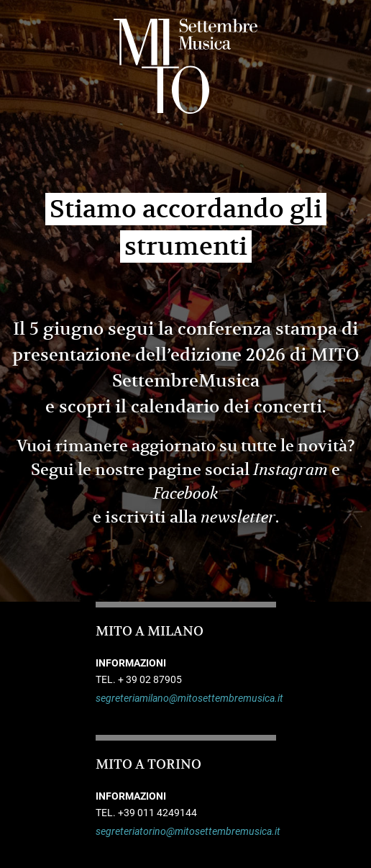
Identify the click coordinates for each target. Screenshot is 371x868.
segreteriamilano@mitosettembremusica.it (186, 698)
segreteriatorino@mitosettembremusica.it (186, 831)
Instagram (290, 470)
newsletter (238, 517)
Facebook (186, 494)
